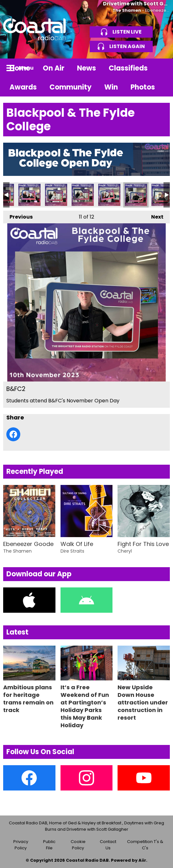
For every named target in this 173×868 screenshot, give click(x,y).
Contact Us (108, 845)
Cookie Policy (78, 845)
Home (20, 68)
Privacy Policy (21, 845)
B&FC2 (136, 195)
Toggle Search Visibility (160, 68)
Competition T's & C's (145, 845)
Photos (143, 87)
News (86, 68)
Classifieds (128, 68)
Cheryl (125, 551)
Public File (49, 845)
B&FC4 (83, 195)
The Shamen (127, 10)
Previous (18, 216)
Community (70, 87)
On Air (54, 68)
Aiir (142, 860)
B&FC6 (29, 195)
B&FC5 (56, 195)
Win (111, 87)
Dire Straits (72, 551)
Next (154, 216)
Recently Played (35, 471)
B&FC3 (109, 195)
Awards (23, 87)
